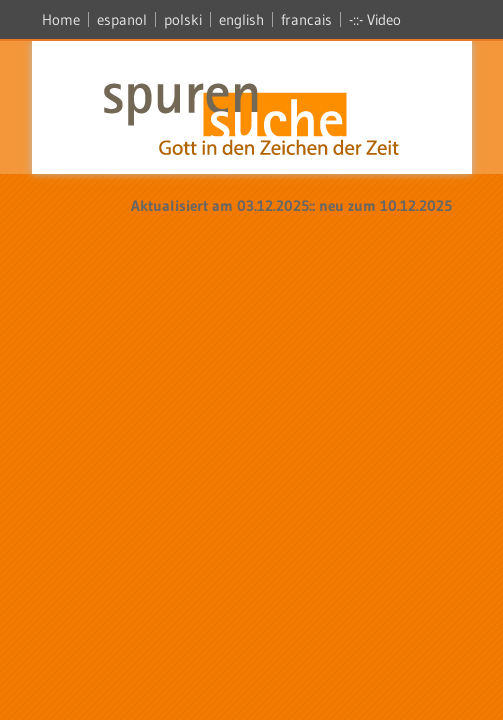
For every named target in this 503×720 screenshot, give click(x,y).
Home (61, 19)
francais (306, 19)
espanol (122, 19)
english (241, 19)
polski (183, 19)
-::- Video (375, 19)
